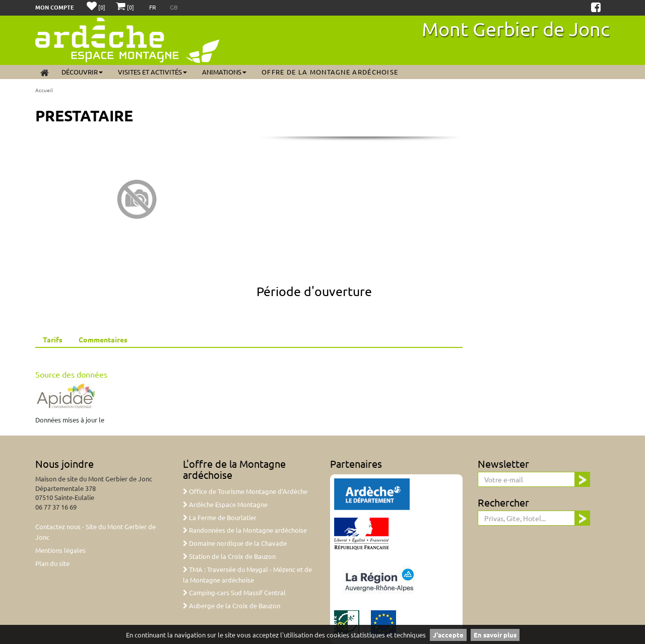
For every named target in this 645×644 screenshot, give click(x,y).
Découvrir (82, 72)
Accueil (44, 90)
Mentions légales (60, 550)
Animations (224, 72)
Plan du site (52, 563)
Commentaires (103, 339)
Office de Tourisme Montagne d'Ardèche (245, 491)
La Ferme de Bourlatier (220, 517)
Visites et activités (152, 72)
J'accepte (448, 635)
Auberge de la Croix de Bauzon (232, 605)
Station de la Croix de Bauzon (229, 556)
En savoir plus (495, 635)
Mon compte (55, 7)
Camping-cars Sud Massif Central (234, 592)
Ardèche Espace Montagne (225, 504)
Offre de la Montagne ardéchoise (330, 72)
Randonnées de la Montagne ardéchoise (245, 530)
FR (153, 7)
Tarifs (53, 339)
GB (174, 7)
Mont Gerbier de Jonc (516, 29)
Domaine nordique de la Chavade (235, 543)
